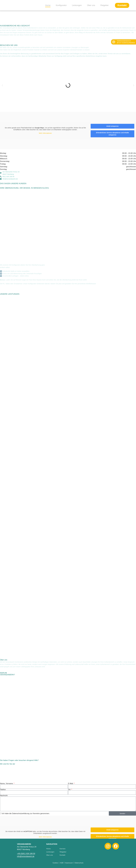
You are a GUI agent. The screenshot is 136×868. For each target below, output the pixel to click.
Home (48, 5)
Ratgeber (104, 5)
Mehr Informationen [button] (45, 133)
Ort (69, 790)
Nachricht (4, 796)
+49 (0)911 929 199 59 (26, 854)
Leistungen (77, 5)
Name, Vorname (7, 784)
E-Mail (71, 784)
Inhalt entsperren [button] (113, 126)
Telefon (3, 790)
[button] (2, 85)
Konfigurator (61, 5)
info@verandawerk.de (26, 856)
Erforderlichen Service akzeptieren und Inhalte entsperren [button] (112, 134)
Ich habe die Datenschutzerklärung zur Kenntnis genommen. (26, 813)
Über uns (91, 5)
